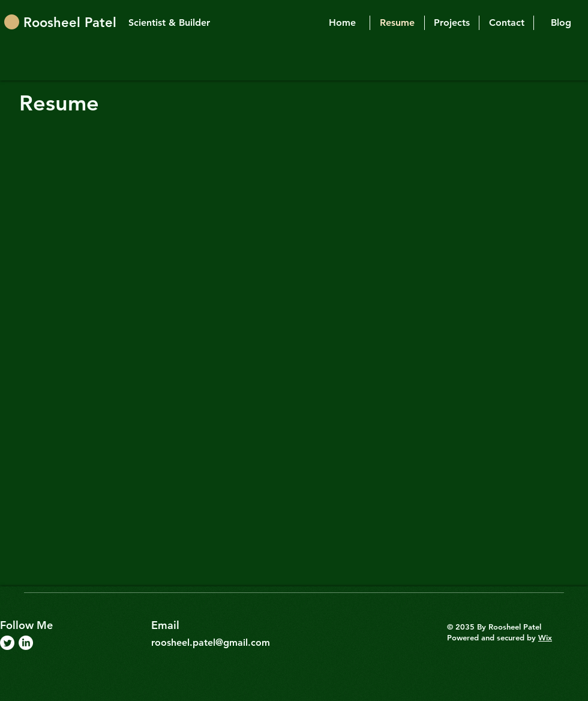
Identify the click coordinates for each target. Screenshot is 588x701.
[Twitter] (7, 643)
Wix (545, 637)
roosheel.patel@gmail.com (211, 642)
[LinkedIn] (26, 643)
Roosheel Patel (70, 23)
